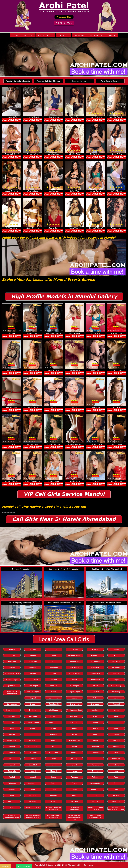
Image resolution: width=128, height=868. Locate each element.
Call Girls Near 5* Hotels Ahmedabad (64, 519)
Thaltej (12, 667)
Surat (33, 789)
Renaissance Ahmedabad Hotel (107, 603)
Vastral (95, 698)
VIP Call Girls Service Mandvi (64, 494)
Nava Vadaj (74, 722)
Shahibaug (54, 710)
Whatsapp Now (64, 17)
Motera (95, 686)
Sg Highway (95, 661)
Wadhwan (54, 801)
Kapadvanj (116, 759)
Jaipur (12, 808)
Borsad (12, 753)
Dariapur (33, 710)
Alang (116, 728)
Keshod (12, 765)
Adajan (74, 728)
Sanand (33, 655)
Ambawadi (95, 655)
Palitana (95, 777)
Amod (33, 734)
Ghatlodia (54, 649)
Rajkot (54, 783)
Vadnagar (33, 795)
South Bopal (54, 722)
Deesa (12, 759)
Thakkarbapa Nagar (74, 710)
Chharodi (116, 704)
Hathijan (116, 710)
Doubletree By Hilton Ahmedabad (107, 569)
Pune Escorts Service (110, 81)
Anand (116, 734)
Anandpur (54, 734)
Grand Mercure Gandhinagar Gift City (74, 817)
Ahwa (12, 728)
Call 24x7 (5, 866)
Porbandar (12, 783)
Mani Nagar (116, 661)
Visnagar (33, 801)
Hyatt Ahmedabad (33, 808)
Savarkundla (95, 783)
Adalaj (116, 753)
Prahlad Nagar (74, 661)
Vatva (116, 698)
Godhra (54, 759)
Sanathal (95, 692)
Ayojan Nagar (74, 674)
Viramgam (12, 801)
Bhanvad (95, 747)
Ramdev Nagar (33, 692)
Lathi (54, 765)
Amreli (54, 728)
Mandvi (33, 771)
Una (116, 789)
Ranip (54, 692)
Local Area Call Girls (64, 639)
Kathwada (33, 716)
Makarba (54, 716)
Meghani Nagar (74, 655)
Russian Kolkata (79, 81)
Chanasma (54, 753)
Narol (54, 655)
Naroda (33, 649)
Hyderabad (116, 801)
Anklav (74, 734)
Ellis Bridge (74, 667)
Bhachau (116, 741)
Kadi (95, 759)
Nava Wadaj (116, 686)
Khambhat (33, 765)
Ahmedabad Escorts (77, 865)
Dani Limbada (12, 710)
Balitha (54, 741)
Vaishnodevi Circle (12, 674)
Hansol (74, 680)
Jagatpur (12, 655)
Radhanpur (33, 783)
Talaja (54, 789)
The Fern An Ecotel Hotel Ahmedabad (33, 816)
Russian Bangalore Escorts (18, 81)
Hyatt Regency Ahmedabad (21, 603)
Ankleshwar (12, 741)
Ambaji (12, 734)
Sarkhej (33, 674)
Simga (95, 722)
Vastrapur (74, 649)
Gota (54, 661)
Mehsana (95, 765)
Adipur (33, 728)
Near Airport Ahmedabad (12, 693)
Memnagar (74, 686)
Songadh (12, 789)
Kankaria (12, 716)
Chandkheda (54, 704)
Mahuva (116, 765)
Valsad (74, 795)
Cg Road (116, 649)
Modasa (95, 771)
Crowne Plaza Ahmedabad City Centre (64, 603)
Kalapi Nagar (33, 686)
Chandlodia (74, 704)
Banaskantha (74, 741)
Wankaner (74, 801)
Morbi (116, 771)
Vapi (95, 795)
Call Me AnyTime (64, 23)
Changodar (95, 704)
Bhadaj (33, 704)
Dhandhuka (54, 667)
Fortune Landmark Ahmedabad (54, 808)
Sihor (116, 783)
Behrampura (12, 704)
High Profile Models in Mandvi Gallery (64, 297)
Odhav (116, 716)
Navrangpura (96, 35)
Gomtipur (54, 680)
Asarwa (95, 649)
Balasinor (33, 753)
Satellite (112, 35)
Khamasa (54, 686)
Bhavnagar (33, 747)
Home (15, 35)
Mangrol (54, 771)
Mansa (74, 771)
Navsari (33, 777)
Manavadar (12, 771)
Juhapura (12, 686)
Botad (74, 747)
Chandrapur (74, 753)
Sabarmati (79, 35)
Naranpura (116, 667)
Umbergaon (95, 789)
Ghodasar (95, 710)
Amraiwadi (12, 661)
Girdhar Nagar (12, 680)
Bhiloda (116, 747)
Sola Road (116, 722)
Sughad (33, 698)
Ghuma (116, 674)
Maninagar (95, 667)
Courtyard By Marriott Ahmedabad (64, 569)
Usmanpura (54, 698)
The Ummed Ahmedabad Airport (116, 808)
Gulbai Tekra (33, 680)
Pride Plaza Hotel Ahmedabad (54, 816)
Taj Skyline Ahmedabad (74, 808)
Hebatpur (33, 667)
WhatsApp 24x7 (24, 866)
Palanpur (74, 777)
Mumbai (95, 801)
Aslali (54, 674)
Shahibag (116, 692)
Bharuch (12, 747)
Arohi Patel (64, 6)
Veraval (116, 795)
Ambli (116, 655)
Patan (116, 777)
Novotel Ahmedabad (21, 569)
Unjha (12, 795)
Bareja (95, 741)
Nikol (95, 716)
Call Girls (28, 35)
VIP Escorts (63, 35)
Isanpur (116, 680)
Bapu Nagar (95, 674)
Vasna (74, 698)
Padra (54, 777)
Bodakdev (33, 661)
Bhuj (54, 747)
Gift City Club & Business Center (95, 816)
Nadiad (12, 777)
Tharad (74, 789)
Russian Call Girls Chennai (49, 81)
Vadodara (54, 795)
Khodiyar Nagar (33, 722)
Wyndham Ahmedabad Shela (12, 816)
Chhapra (95, 753)
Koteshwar (74, 716)
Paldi (12, 722)
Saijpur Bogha (74, 692)
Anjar (95, 734)
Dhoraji (33, 759)
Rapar (74, 783)
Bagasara (33, 741)
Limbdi (74, 765)
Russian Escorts (45, 35)
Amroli (95, 728)
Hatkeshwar (95, 680)
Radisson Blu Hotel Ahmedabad (95, 808)
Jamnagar (74, 759)
